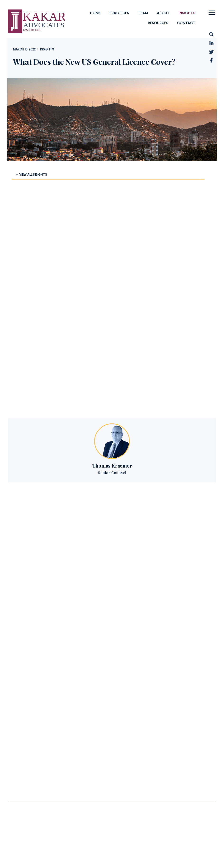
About (163, 13)
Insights (187, 13)
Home (95, 13)
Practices (119, 13)
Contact (186, 23)
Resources (158, 23)
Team (143, 13)
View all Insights (31, 175)
